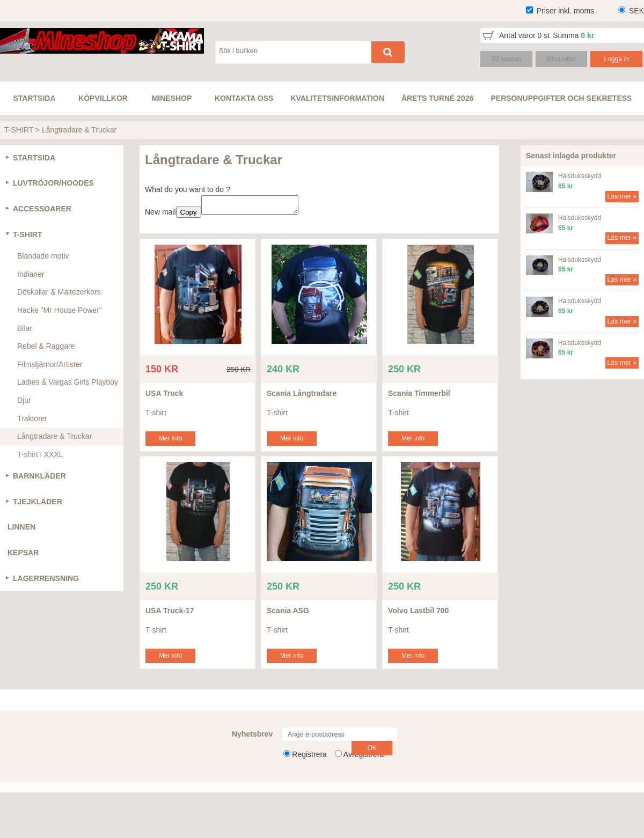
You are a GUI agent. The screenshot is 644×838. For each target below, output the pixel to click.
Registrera (309, 758)
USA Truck (164, 396)
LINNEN (21, 527)
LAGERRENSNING (46, 578)
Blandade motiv (43, 256)
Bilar (25, 328)
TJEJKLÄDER (38, 502)
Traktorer (32, 418)
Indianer (31, 274)
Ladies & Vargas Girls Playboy (68, 382)
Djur (24, 400)
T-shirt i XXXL (40, 454)
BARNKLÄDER (39, 476)
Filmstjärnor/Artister (50, 364)
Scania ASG (288, 614)
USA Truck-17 (170, 614)
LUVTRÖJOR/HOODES (53, 183)
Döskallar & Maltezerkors (59, 292)
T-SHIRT (19, 130)
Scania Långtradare (302, 396)
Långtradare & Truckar (79, 130)
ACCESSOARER (42, 209)
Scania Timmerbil (419, 396)
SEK (636, 11)
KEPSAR (23, 553)
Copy (189, 215)
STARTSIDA (34, 158)
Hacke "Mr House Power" (60, 310)
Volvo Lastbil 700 (418, 614)
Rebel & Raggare (46, 346)
